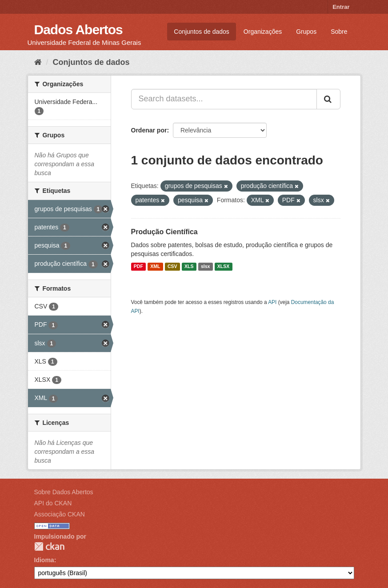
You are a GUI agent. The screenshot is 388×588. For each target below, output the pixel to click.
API (272, 302)
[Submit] (328, 99)
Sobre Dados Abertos (64, 492)
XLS (189, 267)
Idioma (44, 560)
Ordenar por (149, 130)
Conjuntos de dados (202, 32)
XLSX (223, 267)
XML (155, 267)
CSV (172, 267)
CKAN (49, 546)
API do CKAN (53, 503)
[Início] (38, 62)
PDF (138, 267)
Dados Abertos (78, 30)
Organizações (263, 32)
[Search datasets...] (224, 99)
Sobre (339, 32)
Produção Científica (164, 232)
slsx (205, 267)
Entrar (341, 7)
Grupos (306, 32)
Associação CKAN (60, 514)
